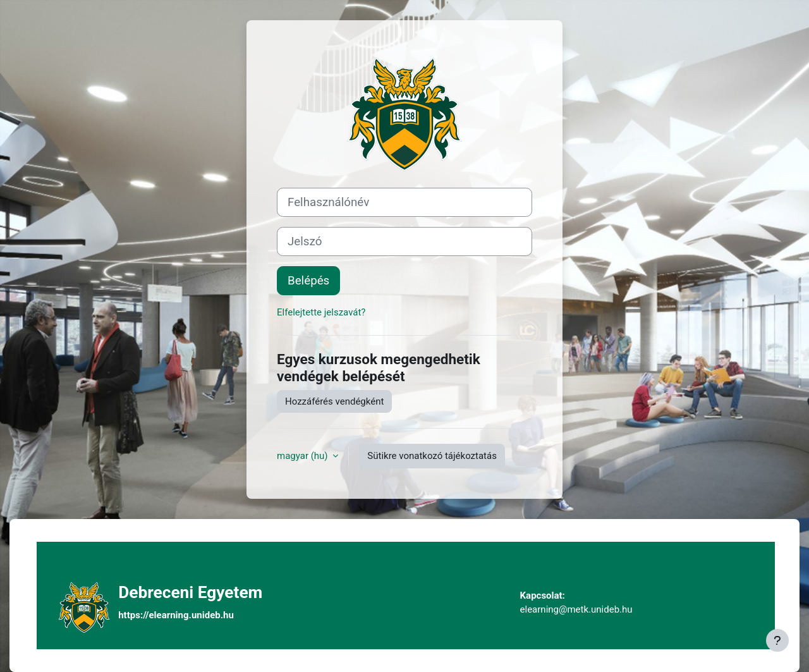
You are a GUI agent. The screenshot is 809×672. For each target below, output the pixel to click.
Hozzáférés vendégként (334, 401)
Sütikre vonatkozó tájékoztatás (432, 456)
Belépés (308, 281)
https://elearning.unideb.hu (176, 615)
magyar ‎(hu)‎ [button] (303, 456)
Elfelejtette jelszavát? (321, 312)
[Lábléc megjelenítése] (777, 640)
